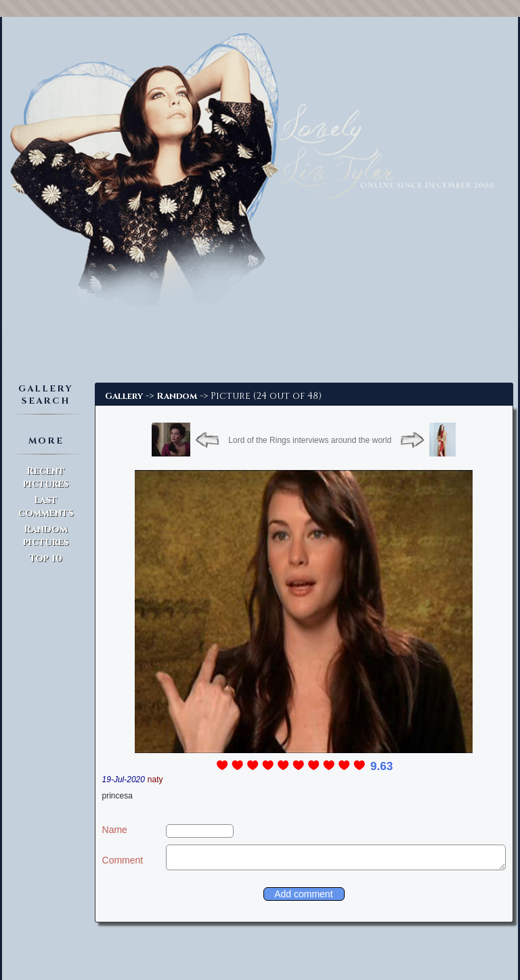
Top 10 (46, 558)
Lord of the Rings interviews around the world (310, 440)
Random (177, 396)
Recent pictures (46, 477)
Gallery (124, 396)
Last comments (46, 507)
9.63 (382, 766)
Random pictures (46, 536)
